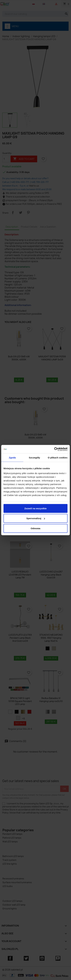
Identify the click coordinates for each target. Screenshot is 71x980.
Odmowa (35, 528)
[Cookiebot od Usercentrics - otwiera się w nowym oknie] (54, 449)
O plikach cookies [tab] (58, 458)
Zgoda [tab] (12, 458)
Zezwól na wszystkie (35, 508)
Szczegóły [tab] (34, 458)
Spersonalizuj (36, 518)
